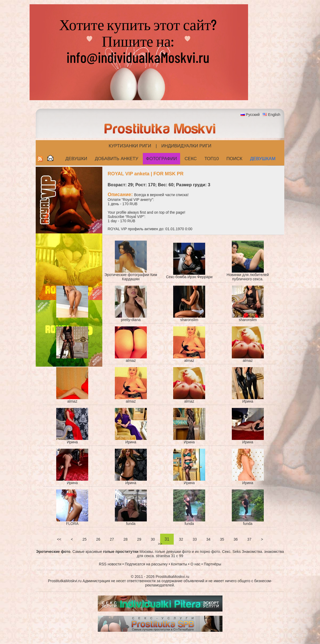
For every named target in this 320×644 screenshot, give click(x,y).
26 (98, 539)
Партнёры (212, 564)
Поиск (234, 159)
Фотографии (162, 159)
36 (236, 539)
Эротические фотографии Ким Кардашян (131, 277)
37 (249, 539)
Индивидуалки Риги (186, 146)
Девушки (76, 159)
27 (112, 539)
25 (85, 539)
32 (181, 539)
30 (153, 539)
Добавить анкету (117, 159)
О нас (195, 564)
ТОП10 (212, 159)
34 (208, 539)
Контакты (179, 564)
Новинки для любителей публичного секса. (248, 277)
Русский (253, 115)
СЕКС (191, 159)
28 (125, 539)
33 (195, 539)
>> (160, 544)
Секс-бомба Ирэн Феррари (189, 277)
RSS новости (110, 564)
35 (222, 539)
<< (59, 539)
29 (139, 539)
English (274, 115)
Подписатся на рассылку (146, 564)
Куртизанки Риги (130, 146)
